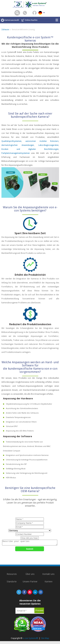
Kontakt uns (48, 575)
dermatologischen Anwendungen (18, 145)
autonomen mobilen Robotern (42, 141)
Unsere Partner (30, 583)
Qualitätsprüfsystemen (11, 141)
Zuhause (5, 30)
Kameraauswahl (10, 20)
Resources (12, 575)
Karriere (48, 583)
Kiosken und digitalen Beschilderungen (30, 149)
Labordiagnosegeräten (48, 145)
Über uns (30, 575)
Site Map (45, 639)
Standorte (12, 583)
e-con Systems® (30, 639)
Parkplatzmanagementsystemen (16, 153)
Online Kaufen (29, 20)
